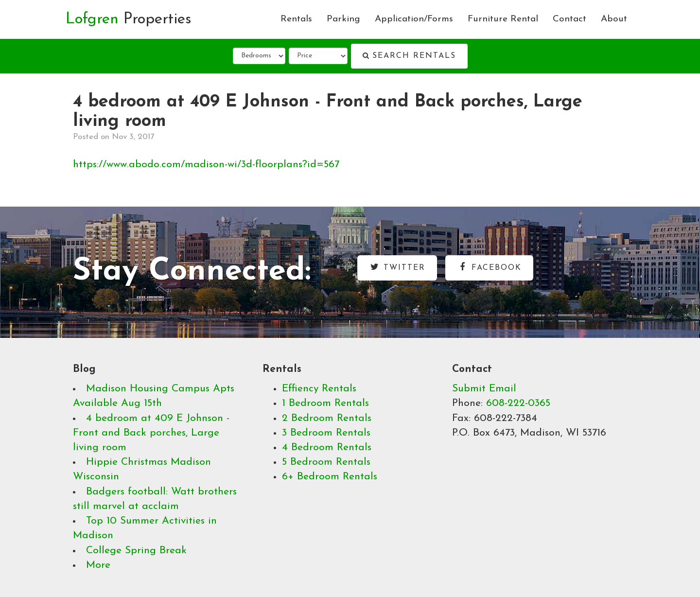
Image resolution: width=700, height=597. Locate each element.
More (98, 565)
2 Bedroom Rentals (327, 418)
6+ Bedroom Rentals (330, 477)
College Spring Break (136, 551)
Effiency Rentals (319, 389)
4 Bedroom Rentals (327, 448)
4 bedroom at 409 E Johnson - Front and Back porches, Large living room (151, 433)
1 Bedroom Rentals (325, 403)
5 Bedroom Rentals (326, 462)
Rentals (296, 19)
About (614, 19)
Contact (569, 19)
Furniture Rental (503, 19)
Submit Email (484, 389)
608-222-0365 (518, 403)
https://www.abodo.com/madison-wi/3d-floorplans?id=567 (206, 165)
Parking (343, 19)
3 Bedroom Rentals (326, 433)
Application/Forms (414, 19)
